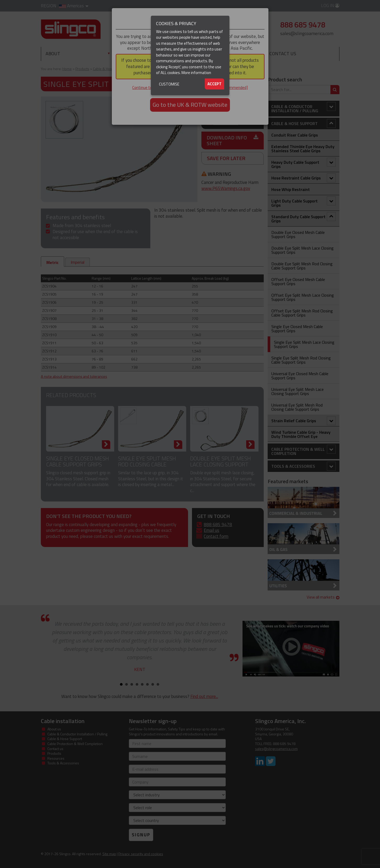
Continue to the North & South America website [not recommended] (190, 88)
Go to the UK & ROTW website (190, 105)
